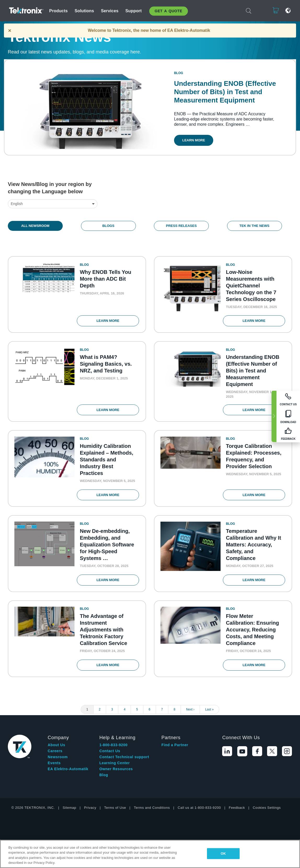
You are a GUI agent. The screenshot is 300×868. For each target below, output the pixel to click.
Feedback (237, 813)
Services (110, 11)
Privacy (90, 813)
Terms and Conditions (152, 813)
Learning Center (114, 768)
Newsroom (58, 762)
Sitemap (70, 813)
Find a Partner (175, 750)
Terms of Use (115, 813)
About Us (57, 750)
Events (54, 768)
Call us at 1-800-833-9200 (199, 813)
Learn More (196, 142)
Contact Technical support (124, 762)
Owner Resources (116, 774)
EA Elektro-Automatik (68, 774)
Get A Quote (169, 11)
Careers (55, 756)
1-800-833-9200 (113, 750)
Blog (104, 780)
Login (259, 11)
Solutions (84, 11)
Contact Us (110, 756)
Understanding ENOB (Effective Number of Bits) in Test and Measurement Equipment (227, 94)
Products (58, 11)
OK (223, 854)
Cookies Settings (267, 813)
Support (134, 11)
